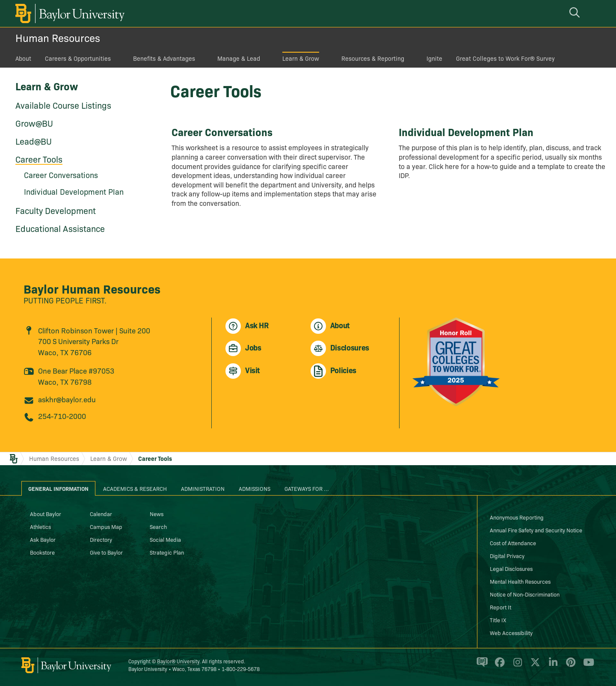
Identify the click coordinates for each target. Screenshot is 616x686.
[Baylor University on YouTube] (586, 666)
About (23, 58)
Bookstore (42, 552)
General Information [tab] (58, 488)
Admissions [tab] (255, 488)
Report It (500, 607)
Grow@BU (34, 123)
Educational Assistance (60, 228)
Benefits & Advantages (164, 58)
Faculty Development (56, 210)
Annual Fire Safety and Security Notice (536, 530)
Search (158, 526)
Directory (101, 539)
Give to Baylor (106, 552)
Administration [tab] (203, 488)
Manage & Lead (239, 58)
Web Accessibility (511, 633)
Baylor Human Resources (92, 288)
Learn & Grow (301, 58)
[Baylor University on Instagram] (516, 666)
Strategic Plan (167, 552)
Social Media (165, 539)
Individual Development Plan (74, 192)
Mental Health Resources (520, 581)
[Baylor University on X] (534, 666)
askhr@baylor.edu (67, 399)
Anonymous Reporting (517, 517)
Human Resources (58, 37)
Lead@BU (34, 141)
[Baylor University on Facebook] (498, 666)
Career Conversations (61, 175)
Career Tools (39, 159)
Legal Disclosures (511, 568)
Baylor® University (178, 661)
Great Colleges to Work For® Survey (505, 58)
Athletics (40, 526)
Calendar (101, 514)
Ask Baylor (43, 539)
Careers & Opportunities (78, 58)
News (157, 514)
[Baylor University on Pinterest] (569, 666)
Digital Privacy (507, 555)
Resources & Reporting (373, 58)
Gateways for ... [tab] (307, 488)
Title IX (498, 620)
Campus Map (106, 526)
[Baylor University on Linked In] (552, 666)
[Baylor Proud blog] (481, 666)
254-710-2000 (62, 416)
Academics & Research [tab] (135, 488)
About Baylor (46, 514)
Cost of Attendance (513, 543)
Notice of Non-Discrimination (525, 594)
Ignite (434, 58)
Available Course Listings (63, 105)
